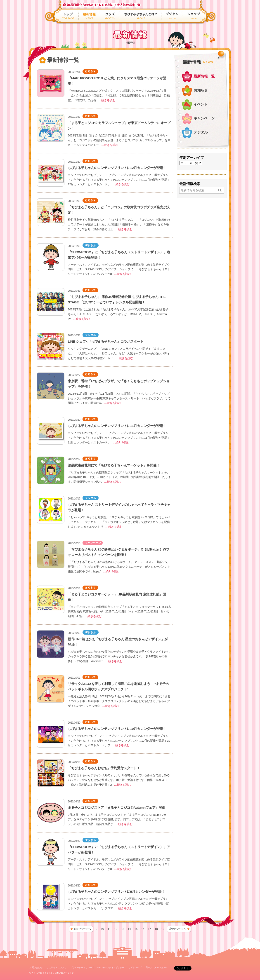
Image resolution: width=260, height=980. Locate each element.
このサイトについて (56, 967)
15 (136, 929)
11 (109, 929)
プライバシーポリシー (81, 967)
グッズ (110, 16)
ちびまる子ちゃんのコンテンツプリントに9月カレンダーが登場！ (116, 892)
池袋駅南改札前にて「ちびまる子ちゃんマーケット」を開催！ (114, 465)
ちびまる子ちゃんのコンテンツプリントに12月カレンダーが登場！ (117, 168)
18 (156, 929)
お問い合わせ (36, 967)
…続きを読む (107, 100)
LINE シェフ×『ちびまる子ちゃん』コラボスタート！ (107, 341)
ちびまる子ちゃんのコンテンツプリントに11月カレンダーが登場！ (117, 426)
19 (163, 929)
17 (149, 929)
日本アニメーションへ (156, 967)
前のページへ (82, 929)
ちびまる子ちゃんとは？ (141, 16)
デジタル (172, 16)
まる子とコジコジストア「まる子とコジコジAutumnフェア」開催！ (118, 808)
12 (116, 929)
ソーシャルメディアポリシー (110, 967)
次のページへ (178, 929)
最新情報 (89, 16)
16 (143, 929)
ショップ (193, 16)
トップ (69, 16)
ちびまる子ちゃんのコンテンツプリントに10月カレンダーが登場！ (117, 729)
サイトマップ (135, 967)
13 (122, 929)
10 (102, 929)
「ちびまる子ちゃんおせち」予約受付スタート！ (104, 768)
